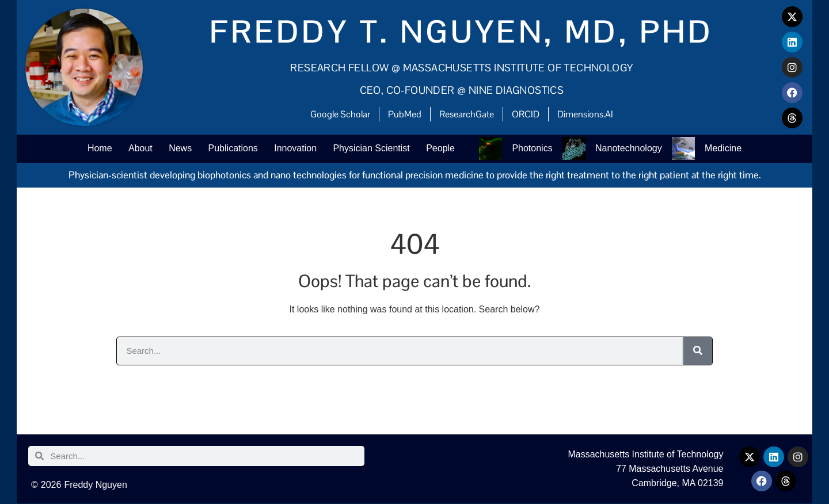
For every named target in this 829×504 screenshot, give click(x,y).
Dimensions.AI (585, 114)
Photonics (534, 149)
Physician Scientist (372, 149)
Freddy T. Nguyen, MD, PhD (462, 32)
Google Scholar (340, 114)
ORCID (526, 114)
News (178, 149)
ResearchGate (467, 114)
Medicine (727, 149)
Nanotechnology (632, 149)
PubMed (405, 114)
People (442, 149)
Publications (231, 149)
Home (96, 149)
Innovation (295, 149)
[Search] (698, 352)
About (137, 149)
